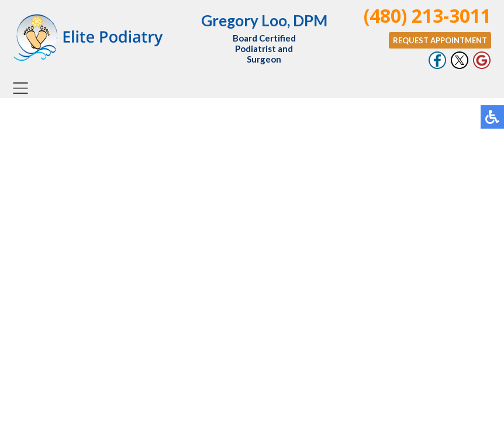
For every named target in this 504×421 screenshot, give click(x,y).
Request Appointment (440, 40)
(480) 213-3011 (427, 15)
